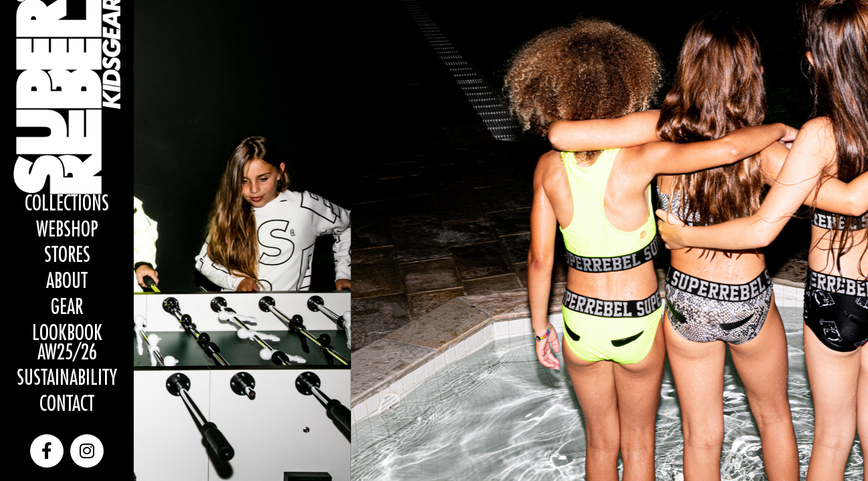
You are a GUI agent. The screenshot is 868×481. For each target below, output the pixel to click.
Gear (67, 308)
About (67, 282)
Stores (67, 256)
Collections (67, 204)
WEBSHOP (67, 230)
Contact (67, 405)
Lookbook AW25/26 (67, 343)
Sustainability (67, 378)
